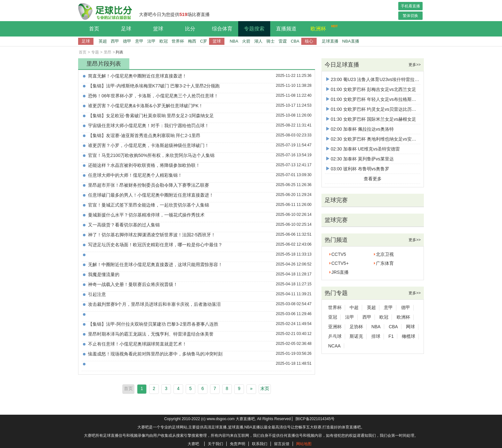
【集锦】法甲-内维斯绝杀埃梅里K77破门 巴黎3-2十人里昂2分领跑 (154, 86)
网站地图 (304, 444)
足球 (126, 29)
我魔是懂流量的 (104, 274)
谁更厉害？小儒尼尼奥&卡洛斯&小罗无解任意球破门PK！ (146, 106)
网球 (410, 327)
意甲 (139, 41)
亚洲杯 (335, 327)
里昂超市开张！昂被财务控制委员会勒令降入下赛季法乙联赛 (149, 185)
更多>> (415, 65)
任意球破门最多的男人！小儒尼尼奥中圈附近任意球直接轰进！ (151, 195)
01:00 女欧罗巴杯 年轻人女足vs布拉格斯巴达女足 (378, 99)
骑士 (271, 41)
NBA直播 (351, 41)
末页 (265, 388)
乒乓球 (335, 336)
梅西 (192, 41)
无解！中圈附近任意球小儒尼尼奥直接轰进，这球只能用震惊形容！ (155, 265)
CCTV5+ (340, 263)
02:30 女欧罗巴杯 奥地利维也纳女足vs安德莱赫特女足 (382, 139)
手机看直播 (410, 6)
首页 (94, 29)
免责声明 (238, 444)
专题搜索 (254, 29)
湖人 (258, 41)
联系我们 (260, 444)
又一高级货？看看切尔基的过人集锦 (124, 225)
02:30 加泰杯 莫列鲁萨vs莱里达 (360, 159)
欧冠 (164, 41)
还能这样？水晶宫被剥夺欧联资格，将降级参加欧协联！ (144, 165)
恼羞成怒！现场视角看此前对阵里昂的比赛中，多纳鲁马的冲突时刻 (155, 354)
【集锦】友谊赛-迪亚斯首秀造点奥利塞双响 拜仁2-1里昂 (144, 135)
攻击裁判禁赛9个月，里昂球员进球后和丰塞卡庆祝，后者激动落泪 (154, 304)
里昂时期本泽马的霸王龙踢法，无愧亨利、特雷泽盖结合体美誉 (151, 334)
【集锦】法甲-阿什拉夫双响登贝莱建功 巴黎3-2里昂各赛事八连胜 (153, 324)
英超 (103, 41)
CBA (295, 41)
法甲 (151, 41)
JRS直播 (340, 272)
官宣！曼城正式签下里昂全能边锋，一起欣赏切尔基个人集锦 (149, 205)
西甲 (115, 41)
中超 (354, 307)
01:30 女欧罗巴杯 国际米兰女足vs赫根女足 (371, 119)
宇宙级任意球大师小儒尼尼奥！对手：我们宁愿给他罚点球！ (149, 126)
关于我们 (215, 444)
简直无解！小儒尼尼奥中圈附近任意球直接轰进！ (137, 76)
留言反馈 (282, 444)
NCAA (334, 346)
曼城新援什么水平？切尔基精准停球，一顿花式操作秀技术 (146, 215)
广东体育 (385, 263)
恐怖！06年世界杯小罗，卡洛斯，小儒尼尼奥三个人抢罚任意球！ (153, 96)
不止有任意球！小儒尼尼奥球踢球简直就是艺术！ (137, 344)
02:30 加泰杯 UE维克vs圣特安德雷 (363, 149)
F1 (391, 336)
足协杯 (356, 327)
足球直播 (330, 41)
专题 (95, 52)
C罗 (204, 41)
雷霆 (283, 41)
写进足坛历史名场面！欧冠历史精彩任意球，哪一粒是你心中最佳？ (155, 245)
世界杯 (178, 41)
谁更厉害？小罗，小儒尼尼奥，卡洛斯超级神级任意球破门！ (149, 145)
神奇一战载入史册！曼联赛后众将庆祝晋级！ (133, 284)
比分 (190, 29)
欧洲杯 (322, 28)
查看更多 (373, 179)
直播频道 (286, 29)
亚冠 (333, 317)
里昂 (108, 52)
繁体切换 (410, 16)
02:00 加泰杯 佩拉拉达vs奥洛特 (360, 129)
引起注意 (97, 294)
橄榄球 (409, 336)
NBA (234, 41)
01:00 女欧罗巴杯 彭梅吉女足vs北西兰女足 (371, 89)
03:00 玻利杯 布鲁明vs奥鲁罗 (358, 169)
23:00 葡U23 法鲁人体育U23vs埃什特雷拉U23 (375, 79)
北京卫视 (385, 254)
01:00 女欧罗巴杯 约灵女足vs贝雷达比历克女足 (376, 109)
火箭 (246, 41)
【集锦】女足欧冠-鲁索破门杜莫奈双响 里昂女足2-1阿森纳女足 (151, 116)
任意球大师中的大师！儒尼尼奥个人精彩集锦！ (135, 175)
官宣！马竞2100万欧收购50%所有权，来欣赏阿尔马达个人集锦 (151, 155)
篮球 (158, 29)
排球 (376, 336)
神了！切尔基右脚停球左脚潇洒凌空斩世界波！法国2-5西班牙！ (152, 235)
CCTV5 (339, 254)
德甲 (127, 41)
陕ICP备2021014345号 (315, 419)
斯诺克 (356, 336)
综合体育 (222, 29)
